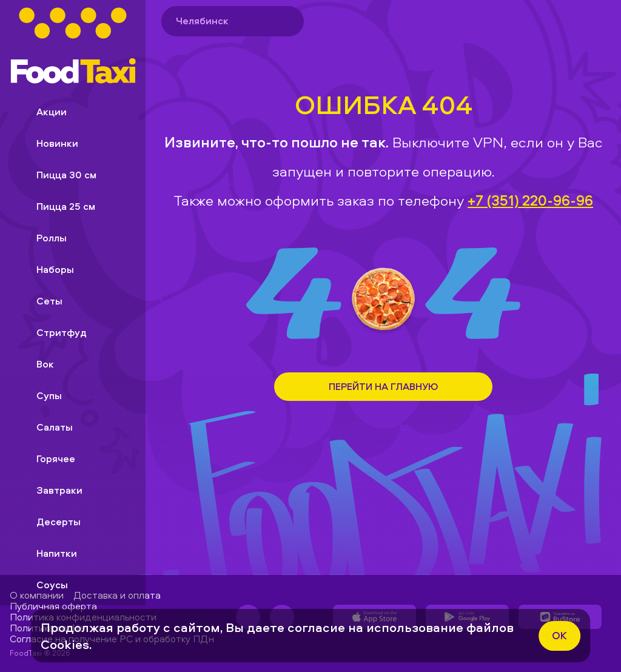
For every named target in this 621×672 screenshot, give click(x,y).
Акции (42, 112)
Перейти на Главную (383, 386)
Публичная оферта (53, 606)
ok (559, 635)
